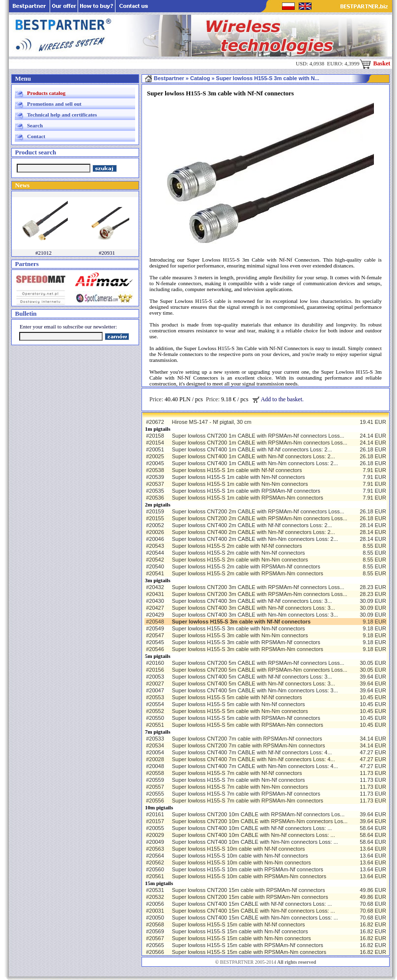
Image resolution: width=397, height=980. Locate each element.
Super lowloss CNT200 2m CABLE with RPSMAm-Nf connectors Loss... (258, 511)
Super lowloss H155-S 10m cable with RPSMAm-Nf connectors (248, 869)
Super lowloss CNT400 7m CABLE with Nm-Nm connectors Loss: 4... (255, 766)
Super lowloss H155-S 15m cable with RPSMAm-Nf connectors (248, 945)
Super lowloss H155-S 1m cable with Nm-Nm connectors (240, 484)
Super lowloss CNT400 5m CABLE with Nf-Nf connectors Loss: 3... (252, 677)
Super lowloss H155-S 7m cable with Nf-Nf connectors (237, 773)
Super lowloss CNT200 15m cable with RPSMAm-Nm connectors (250, 897)
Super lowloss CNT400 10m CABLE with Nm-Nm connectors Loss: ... (255, 842)
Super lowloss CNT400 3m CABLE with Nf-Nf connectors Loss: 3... (252, 601)
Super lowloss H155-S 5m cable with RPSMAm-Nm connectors (248, 725)
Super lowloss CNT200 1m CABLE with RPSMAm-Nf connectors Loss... (258, 436)
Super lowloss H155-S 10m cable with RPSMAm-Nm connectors (249, 876)
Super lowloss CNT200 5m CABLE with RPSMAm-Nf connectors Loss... (258, 663)
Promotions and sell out (54, 104)
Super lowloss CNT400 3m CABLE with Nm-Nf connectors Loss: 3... (254, 608)
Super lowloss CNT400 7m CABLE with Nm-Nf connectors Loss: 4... (254, 759)
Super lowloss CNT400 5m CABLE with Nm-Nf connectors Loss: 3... (254, 683)
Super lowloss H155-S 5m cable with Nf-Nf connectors (237, 697)
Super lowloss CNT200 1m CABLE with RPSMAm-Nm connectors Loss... (260, 443)
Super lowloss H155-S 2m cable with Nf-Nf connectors (237, 546)
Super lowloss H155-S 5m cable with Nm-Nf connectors (239, 704)
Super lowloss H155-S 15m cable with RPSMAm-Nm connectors (249, 952)
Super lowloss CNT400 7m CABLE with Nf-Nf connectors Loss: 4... (252, 752)
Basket (375, 63)
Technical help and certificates (62, 115)
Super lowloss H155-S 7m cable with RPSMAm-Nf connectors (246, 794)
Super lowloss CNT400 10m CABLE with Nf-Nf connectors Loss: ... (252, 828)
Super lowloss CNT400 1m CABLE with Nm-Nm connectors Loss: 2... (255, 463)
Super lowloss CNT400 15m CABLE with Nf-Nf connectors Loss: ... (252, 904)
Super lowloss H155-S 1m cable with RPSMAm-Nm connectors (248, 498)
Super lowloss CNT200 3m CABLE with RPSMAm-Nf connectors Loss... (258, 587)
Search (35, 125)
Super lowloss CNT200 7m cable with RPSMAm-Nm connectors (249, 745)
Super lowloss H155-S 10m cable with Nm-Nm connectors (241, 862)
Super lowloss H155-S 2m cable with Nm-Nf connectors (239, 553)
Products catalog (46, 93)
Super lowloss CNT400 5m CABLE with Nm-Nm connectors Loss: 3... (255, 690)
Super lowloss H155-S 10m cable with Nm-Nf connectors (240, 856)
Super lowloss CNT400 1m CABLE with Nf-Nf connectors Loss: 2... (252, 449)
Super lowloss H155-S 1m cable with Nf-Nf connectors (237, 470)
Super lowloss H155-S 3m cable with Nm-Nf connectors (239, 628)
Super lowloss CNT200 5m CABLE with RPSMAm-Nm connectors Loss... (260, 670)
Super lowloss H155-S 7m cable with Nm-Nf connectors (239, 780)
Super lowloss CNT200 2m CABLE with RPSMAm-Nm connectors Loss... (260, 518)
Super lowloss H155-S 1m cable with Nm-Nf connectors (239, 477)
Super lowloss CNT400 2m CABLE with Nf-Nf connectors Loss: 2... (252, 525)
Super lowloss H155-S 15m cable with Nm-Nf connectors (240, 931)
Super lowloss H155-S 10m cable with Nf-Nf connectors (239, 849)
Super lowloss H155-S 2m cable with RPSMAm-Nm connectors (248, 573)
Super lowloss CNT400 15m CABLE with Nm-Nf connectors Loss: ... (254, 911)
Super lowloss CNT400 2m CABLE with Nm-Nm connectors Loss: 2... (255, 539)
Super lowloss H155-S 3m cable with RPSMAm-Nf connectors (246, 642)
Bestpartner (164, 78)
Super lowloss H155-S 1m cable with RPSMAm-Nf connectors (246, 491)
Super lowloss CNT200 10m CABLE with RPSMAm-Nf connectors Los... (258, 814)
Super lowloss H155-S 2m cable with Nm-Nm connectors (240, 560)
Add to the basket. (278, 399)
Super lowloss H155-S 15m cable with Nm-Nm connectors (241, 938)
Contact (36, 136)
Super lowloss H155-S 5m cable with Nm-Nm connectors (240, 711)
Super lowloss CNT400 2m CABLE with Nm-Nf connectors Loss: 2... (254, 532)
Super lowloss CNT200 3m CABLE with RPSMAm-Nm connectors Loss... (260, 594)
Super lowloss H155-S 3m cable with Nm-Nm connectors (240, 635)
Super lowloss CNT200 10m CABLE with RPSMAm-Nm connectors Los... (260, 821)
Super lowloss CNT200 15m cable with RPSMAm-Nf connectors (249, 890)
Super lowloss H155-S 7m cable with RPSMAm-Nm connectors (248, 801)
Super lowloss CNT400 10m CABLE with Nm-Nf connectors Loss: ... (254, 835)
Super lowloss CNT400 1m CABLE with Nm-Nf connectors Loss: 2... (254, 456)
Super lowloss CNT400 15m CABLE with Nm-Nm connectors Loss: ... (255, 918)
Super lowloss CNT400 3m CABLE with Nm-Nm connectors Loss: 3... (255, 615)
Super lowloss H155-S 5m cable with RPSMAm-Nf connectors (246, 718)
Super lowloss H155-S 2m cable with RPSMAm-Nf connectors (246, 566)
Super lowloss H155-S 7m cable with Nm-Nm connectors (240, 787)
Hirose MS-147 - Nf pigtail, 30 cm (212, 422)
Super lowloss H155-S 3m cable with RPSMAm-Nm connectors (248, 649)
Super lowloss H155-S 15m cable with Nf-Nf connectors (239, 924)
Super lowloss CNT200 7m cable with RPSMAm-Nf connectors (247, 739)
